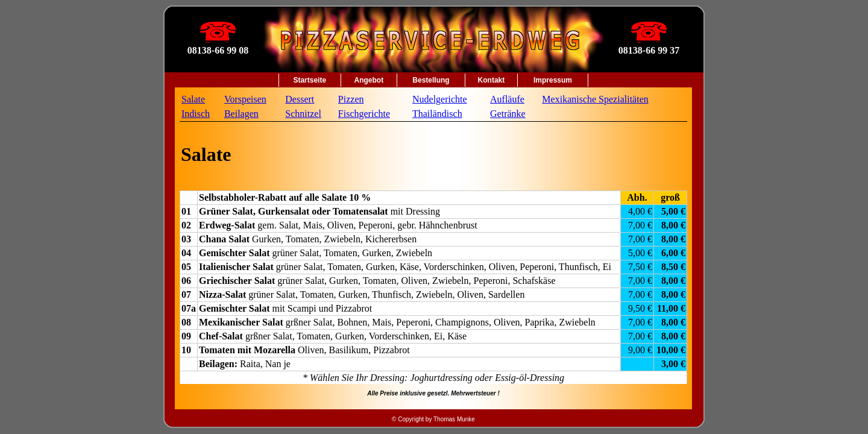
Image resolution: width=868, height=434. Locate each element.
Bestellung (431, 80)
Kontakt (492, 80)
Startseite (310, 80)
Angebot (369, 80)
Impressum (553, 80)
